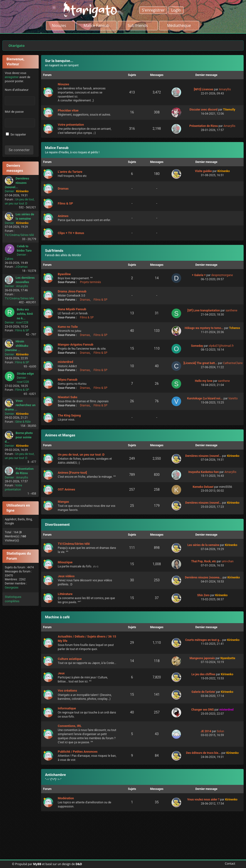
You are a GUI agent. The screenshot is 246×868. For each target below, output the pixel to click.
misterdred (66, 362)
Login (176, 10)
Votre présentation (71, 125)
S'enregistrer (153, 10)
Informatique (67, 708)
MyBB (37, 864)
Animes (63, 216)
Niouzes (60, 25)
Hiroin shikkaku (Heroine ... (16, 346)
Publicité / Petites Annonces (78, 752)
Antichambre (55, 775)
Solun (221, 731)
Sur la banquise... (59, 61)
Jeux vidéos (66, 576)
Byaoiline (64, 274)
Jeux (61, 673)
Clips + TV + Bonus (71, 233)
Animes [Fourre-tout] (72, 473)
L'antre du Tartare (70, 172)
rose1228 (22, 322)
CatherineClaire (233, 363)
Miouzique (65, 562)
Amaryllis (22, 286)
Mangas (64, 502)
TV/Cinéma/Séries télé (19, 235)
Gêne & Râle (23, 422)
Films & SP (22, 330)
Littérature (65, 594)
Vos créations (68, 691)
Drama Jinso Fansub (72, 291)
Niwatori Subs (68, 397)
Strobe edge (25, 374)
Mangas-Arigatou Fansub (76, 344)
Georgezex (12, 588)
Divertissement (57, 525)
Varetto (233, 398)
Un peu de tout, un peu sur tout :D (81, 455)
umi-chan (228, 561)
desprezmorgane (222, 275)
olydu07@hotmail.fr (221, 346)
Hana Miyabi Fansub (72, 309)
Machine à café (57, 617)
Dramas (63, 189)
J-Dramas (21, 267)
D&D (79, 864)
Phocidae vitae (68, 110)
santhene (231, 310)
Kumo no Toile (68, 327)
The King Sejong (69, 415)
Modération (66, 798)
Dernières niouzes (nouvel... (17, 183)
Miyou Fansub (68, 380)
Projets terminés (91, 282)
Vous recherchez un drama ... (20, 405)
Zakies (9, 259)
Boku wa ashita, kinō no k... (25, 314)
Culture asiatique (70, 659)
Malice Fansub (57, 148)
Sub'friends (54, 251)
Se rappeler (16, 134)
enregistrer (12, 77)
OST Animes (67, 489)
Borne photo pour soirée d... (19, 437)
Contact (229, 864)
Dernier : (10, 191)
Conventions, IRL (70, 726)
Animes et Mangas (60, 435)
